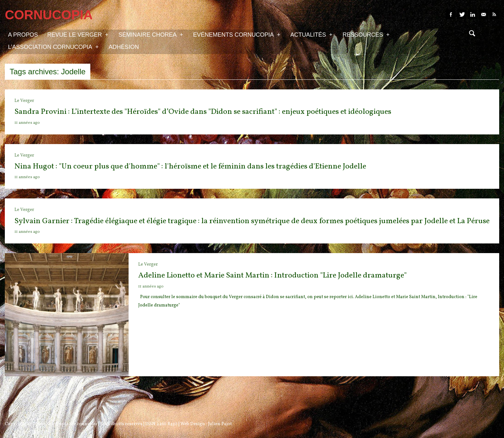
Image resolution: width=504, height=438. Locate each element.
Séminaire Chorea (151, 34)
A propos (23, 35)
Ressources (366, 34)
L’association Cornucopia (53, 47)
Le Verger (24, 101)
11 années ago (27, 123)
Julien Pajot (220, 424)
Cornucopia (56, 424)
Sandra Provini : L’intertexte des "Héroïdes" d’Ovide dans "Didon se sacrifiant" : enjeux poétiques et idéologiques (203, 112)
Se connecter (84, 424)
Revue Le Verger (78, 34)
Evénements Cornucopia (237, 34)
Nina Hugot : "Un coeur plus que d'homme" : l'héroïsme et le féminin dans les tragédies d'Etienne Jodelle (190, 167)
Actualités (311, 34)
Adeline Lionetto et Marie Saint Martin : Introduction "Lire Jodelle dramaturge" (272, 276)
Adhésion (124, 47)
